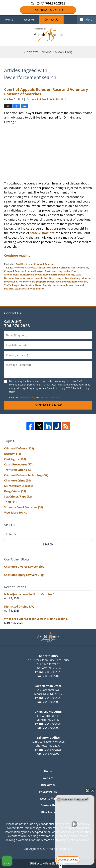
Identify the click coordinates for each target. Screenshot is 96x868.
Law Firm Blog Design (48, 863)
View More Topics (16, 513)
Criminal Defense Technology (26, 475)
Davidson (50, 271)
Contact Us (51, 20)
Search (48, 544)
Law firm (49, 278)
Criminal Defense (44, 264)
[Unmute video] (75, 824)
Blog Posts (48, 812)
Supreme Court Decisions (23, 507)
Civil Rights (22, 264)
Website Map (48, 799)
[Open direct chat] (87, 791)
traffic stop (28, 285)
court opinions (80, 268)
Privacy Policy (27, 397)
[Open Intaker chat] (60, 866)
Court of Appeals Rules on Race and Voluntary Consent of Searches (46, 91)
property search (45, 282)
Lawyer (60, 278)
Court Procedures (18, 464)
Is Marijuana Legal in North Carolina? (29, 594)
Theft (10, 502)
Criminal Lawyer (34, 271)
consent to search (48, 268)
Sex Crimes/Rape (18, 497)
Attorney (19, 268)
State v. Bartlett (42, 233)
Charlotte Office (48, 656)
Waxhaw (20, 289)
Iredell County (66, 275)
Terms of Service (50, 397)
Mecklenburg (73, 278)
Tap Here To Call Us (48, 10)
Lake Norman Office (48, 686)
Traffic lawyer (12, 285)
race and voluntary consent (72, 282)
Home (9, 20)
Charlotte (31, 268)
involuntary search (46, 275)
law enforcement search (29, 278)
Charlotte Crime (17, 480)
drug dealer (63, 271)
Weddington (37, 289)
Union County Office (48, 712)
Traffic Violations (18, 470)
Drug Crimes (15, 491)
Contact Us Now (48, 405)
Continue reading (17, 255)
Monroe (86, 278)
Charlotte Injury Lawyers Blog (24, 575)
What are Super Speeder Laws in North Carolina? (36, 619)
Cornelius (65, 268)
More (89, 20)
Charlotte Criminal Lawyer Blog (48, 35)
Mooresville (11, 282)
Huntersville (27, 275)
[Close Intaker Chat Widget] (93, 791)
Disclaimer (48, 785)
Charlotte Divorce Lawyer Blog (24, 567)
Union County (43, 285)
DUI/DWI (13, 454)
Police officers (27, 282)
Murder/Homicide (19, 486)
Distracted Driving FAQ (19, 607)
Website (29, 20)
